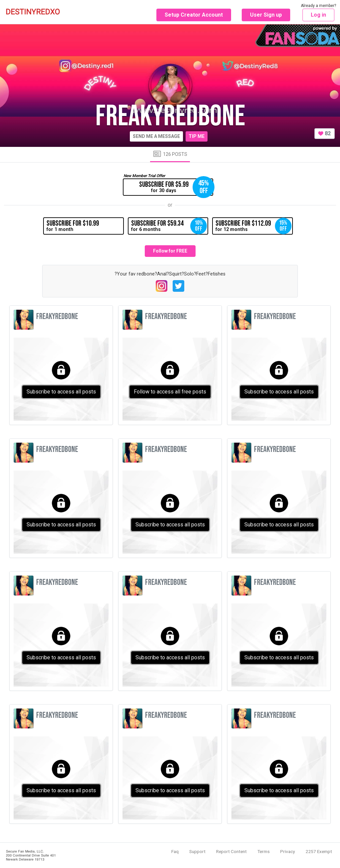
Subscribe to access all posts (61, 392)
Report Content (231, 851)
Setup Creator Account (194, 15)
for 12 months (253, 226)
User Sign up (266, 15)
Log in (318, 15)
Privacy (288, 851)
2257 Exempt (319, 851)
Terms (263, 851)
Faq (175, 851)
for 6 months (169, 226)
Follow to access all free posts (170, 392)
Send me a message (156, 136)
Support (197, 851)
